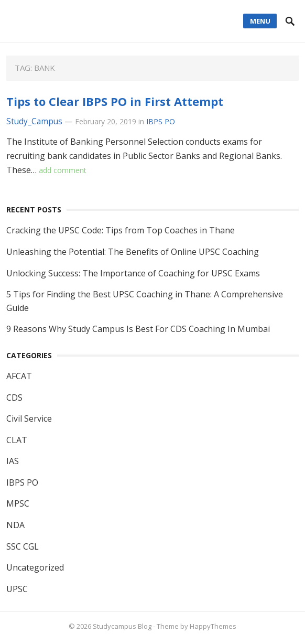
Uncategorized (35, 567)
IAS (13, 461)
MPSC (18, 503)
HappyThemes (213, 626)
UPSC (17, 589)
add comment (63, 170)
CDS (14, 398)
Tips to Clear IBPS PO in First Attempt (115, 101)
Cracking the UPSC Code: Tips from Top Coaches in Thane (121, 230)
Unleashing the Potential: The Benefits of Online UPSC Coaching (133, 252)
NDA (15, 525)
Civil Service (29, 418)
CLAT (17, 440)
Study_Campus (34, 121)
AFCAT (19, 376)
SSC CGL (23, 546)
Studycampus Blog (122, 626)
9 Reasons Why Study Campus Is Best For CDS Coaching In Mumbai (138, 329)
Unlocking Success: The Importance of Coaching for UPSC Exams (133, 273)
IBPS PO (161, 121)
